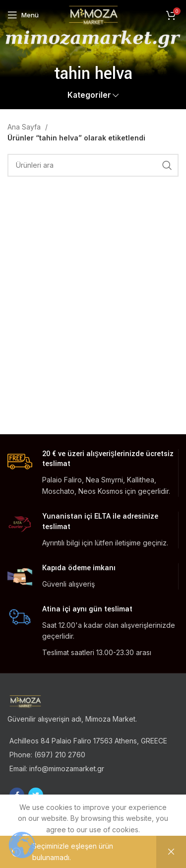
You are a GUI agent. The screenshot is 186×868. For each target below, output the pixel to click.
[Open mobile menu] (23, 15)
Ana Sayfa (25, 127)
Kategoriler (89, 95)
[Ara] (93, 165)
